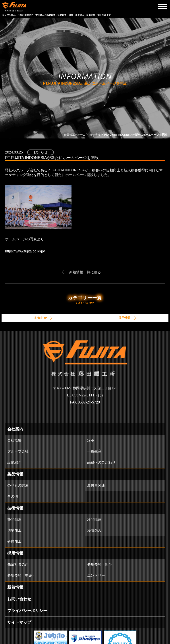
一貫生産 (94, 451)
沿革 (91, 440)
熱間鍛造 (14, 519)
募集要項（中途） (21, 575)
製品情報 (15, 474)
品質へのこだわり (101, 462)
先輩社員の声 (18, 564)
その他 (13, 496)
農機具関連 (96, 485)
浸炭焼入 (94, 530)
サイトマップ (19, 622)
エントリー (96, 575)
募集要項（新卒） (101, 564)
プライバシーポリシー (27, 611)
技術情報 (15, 508)
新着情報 (15, 587)
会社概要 (14, 440)
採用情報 (15, 553)
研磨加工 (14, 541)
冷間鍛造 (94, 519)
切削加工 (14, 530)
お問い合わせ (19, 599)
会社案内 (15, 429)
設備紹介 (14, 462)
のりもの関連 (18, 485)
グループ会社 (18, 451)
